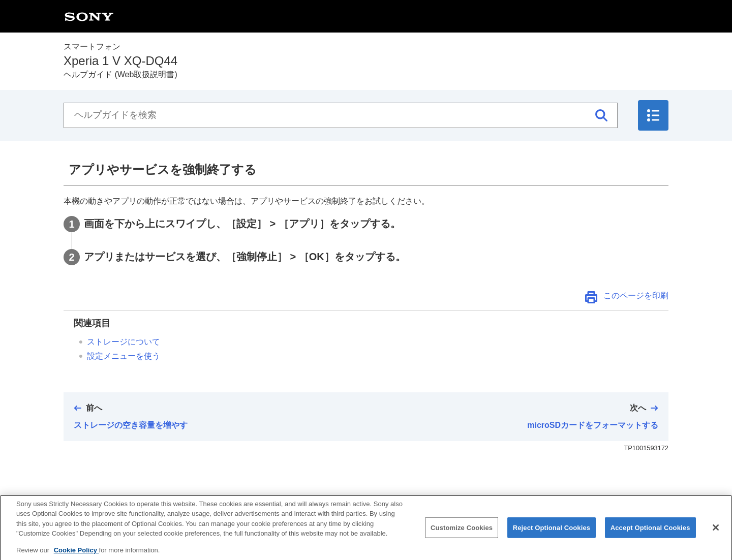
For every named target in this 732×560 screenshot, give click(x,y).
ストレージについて (124, 342)
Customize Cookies (462, 535)
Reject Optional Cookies (552, 535)
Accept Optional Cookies (650, 535)
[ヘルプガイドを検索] (341, 115)
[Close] (716, 535)
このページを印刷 (636, 295)
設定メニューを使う (124, 356)
